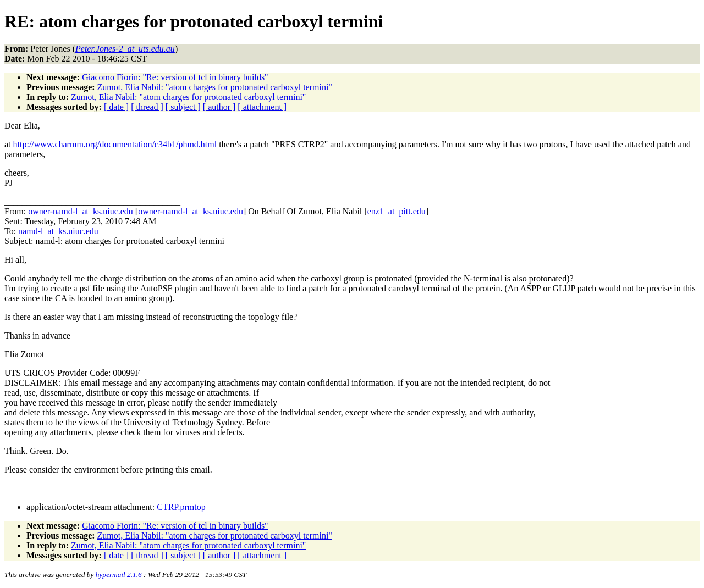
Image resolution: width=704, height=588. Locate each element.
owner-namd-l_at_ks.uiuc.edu (81, 211)
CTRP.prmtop (181, 507)
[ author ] (219, 107)
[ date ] (116, 107)
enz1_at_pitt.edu (397, 211)
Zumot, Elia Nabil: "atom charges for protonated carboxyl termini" (215, 87)
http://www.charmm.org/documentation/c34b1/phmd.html (115, 144)
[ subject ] (183, 107)
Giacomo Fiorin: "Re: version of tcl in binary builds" (175, 77)
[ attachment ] (262, 107)
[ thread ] (147, 107)
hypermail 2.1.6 (119, 575)
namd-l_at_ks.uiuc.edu (58, 231)
